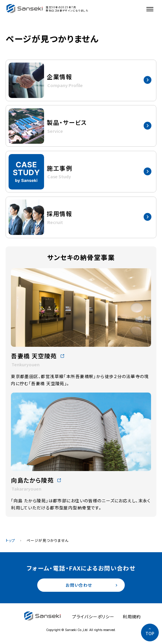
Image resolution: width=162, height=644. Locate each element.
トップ (10, 540)
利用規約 (132, 617)
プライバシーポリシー (93, 617)
